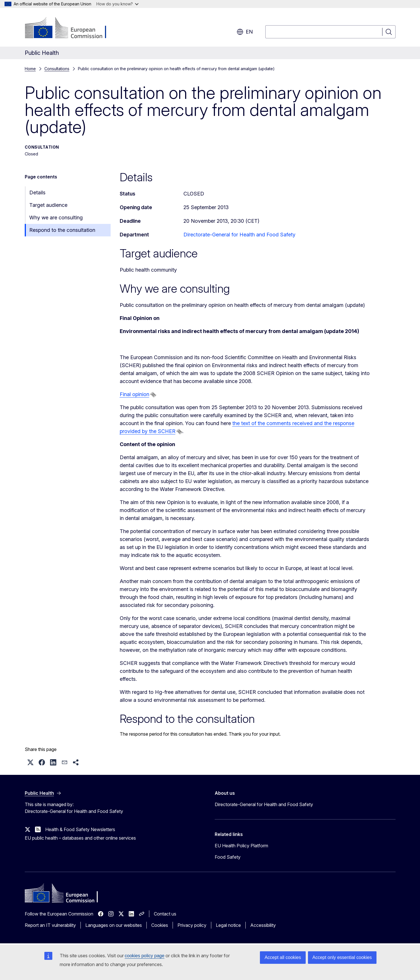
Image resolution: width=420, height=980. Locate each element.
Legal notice (228, 925)
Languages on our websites (114, 925)
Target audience (48, 205)
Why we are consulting (56, 218)
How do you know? (117, 4)
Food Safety (228, 857)
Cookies (160, 925)
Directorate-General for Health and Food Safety (239, 235)
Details (37, 193)
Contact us (165, 914)
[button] (30, 762)
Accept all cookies (283, 957)
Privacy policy (192, 925)
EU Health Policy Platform (241, 846)
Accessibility (263, 925)
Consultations (57, 69)
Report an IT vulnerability (50, 925)
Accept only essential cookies (342, 957)
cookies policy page (145, 956)
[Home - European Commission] (71, 28)
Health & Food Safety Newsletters (80, 829)
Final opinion (135, 394)
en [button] (245, 32)
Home (30, 69)
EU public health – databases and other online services (80, 838)
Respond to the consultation (62, 230)
